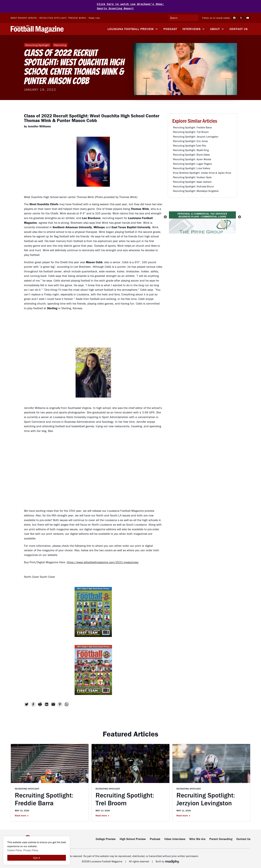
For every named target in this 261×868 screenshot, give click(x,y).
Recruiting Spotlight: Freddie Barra (63, 17)
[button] (133, 28)
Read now (94, 17)
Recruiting (60, 44)
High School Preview (133, 838)
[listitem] (202, 216)
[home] (37, 28)
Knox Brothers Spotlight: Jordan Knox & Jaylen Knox (202, 172)
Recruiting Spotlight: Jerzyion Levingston (196, 136)
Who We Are (197, 838)
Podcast (170, 28)
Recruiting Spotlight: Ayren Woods (192, 159)
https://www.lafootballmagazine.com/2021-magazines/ (103, 562)
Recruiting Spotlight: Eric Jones (190, 140)
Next (240, 216)
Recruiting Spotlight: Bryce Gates (191, 154)
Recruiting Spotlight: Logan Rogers (192, 163)
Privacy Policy (31, 850)
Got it (37, 858)
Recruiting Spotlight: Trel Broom (191, 131)
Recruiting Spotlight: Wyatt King (191, 149)
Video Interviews (175, 838)
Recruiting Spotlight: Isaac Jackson (192, 181)
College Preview (106, 838)
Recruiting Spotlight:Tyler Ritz (190, 145)
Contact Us (239, 28)
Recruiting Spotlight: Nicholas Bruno (193, 186)
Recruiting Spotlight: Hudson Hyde (192, 177)
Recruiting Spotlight (37, 44)
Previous (165, 216)
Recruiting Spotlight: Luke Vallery (192, 168)
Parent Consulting (221, 838)
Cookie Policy (15, 850)
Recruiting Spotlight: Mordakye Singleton (196, 190)
